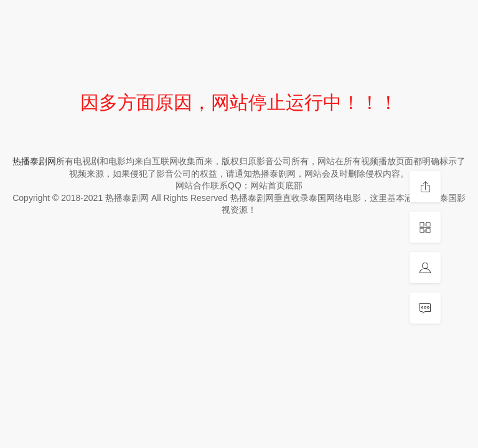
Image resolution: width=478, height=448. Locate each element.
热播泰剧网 (34, 161)
